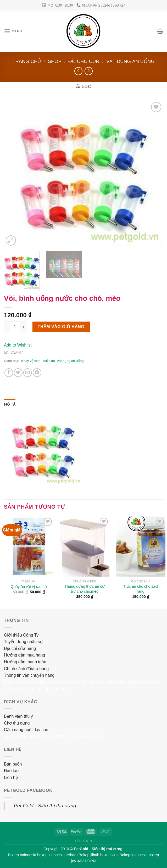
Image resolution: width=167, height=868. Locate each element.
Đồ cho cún (84, 61)
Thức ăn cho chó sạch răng (141, 589)
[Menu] (13, 31)
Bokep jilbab (94, 682)
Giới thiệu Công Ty (21, 635)
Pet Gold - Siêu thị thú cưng (45, 806)
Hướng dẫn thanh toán (25, 662)
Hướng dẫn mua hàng (24, 655)
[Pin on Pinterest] (37, 373)
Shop (55, 61)
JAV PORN (87, 861)
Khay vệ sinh (31, 361)
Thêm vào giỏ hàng (61, 327)
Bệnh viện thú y (18, 716)
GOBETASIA (16, 737)
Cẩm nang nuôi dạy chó (26, 730)
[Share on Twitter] (18, 373)
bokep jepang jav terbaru (46, 689)
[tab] (10, 404)
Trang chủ (27, 61)
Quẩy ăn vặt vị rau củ (29, 587)
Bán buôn (13, 764)
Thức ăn (48, 361)
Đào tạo (11, 771)
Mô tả (10, 404)
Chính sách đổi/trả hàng (26, 669)
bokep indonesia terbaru (59, 682)
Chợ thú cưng (17, 723)
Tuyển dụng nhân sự (23, 642)
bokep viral (116, 682)
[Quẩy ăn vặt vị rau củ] (29, 547)
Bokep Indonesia (20, 682)
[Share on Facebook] (9, 373)
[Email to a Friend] (28, 373)
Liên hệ (11, 777)
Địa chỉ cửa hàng (20, 649)
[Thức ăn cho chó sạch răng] (141, 547)
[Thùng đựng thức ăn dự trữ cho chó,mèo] (85, 547)
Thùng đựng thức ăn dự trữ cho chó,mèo (85, 589)
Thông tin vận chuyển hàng (29, 675)
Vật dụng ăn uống (130, 61)
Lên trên (83, 841)
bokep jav (13, 689)
